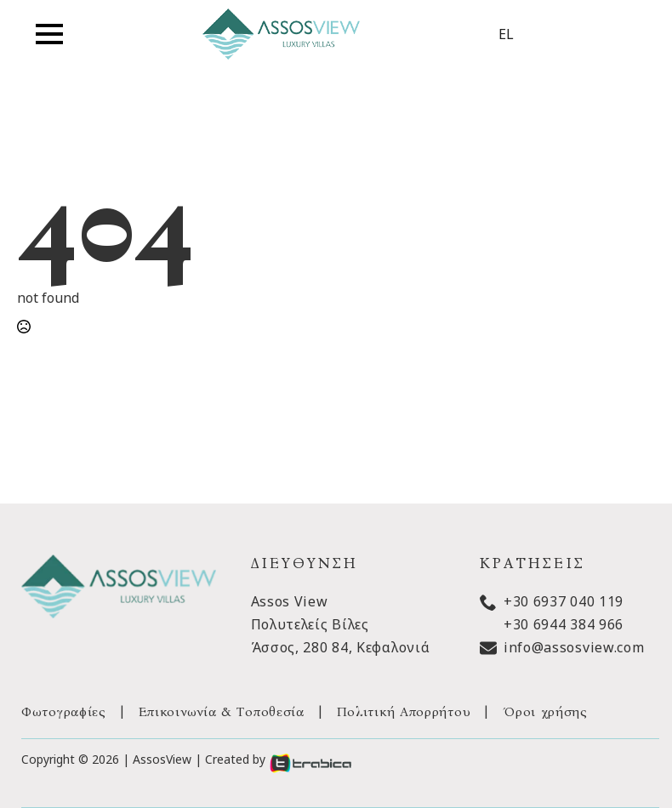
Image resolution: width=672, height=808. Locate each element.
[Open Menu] (49, 34)
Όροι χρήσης (545, 711)
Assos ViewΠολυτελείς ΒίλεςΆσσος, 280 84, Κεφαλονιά (341, 624)
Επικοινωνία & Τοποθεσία (222, 711)
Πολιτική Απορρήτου (404, 711)
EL (506, 34)
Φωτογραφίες (64, 711)
